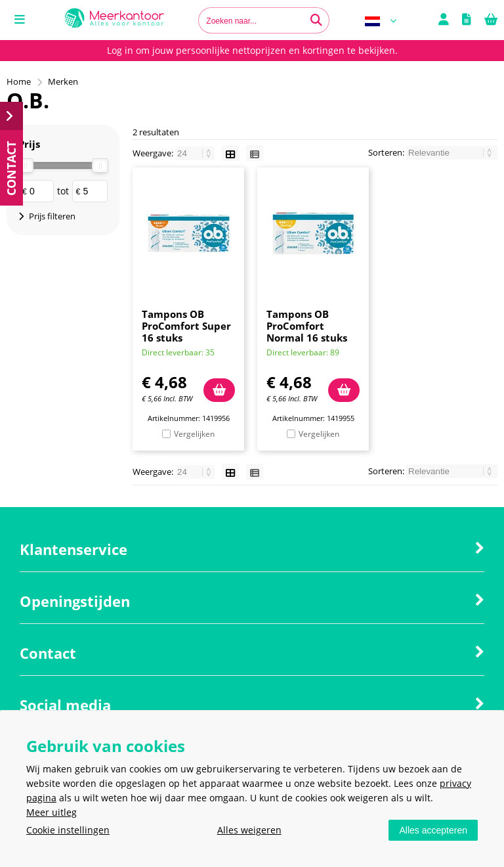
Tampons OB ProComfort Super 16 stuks (186, 326)
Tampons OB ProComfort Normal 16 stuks (307, 326)
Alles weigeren (249, 830)
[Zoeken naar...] (316, 20)
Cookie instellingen (68, 830)
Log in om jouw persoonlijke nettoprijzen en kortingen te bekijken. (252, 50)
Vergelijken (194, 434)
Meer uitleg (52, 812)
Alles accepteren (433, 830)
